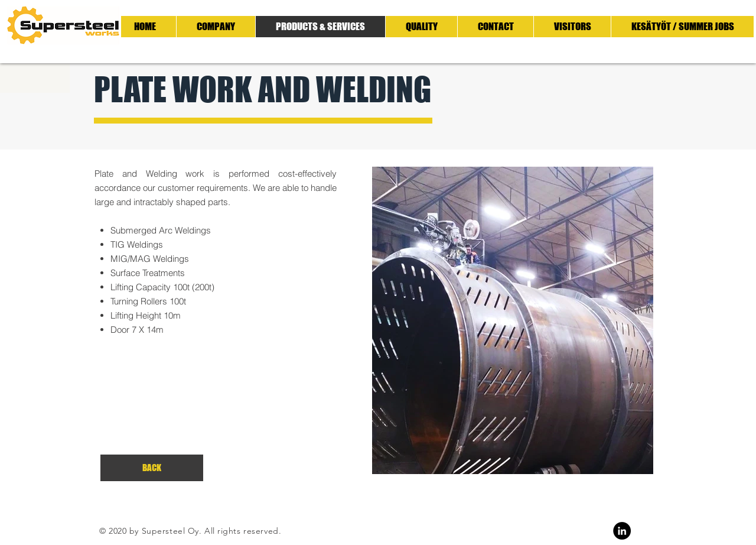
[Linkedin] (622, 531)
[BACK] (152, 468)
